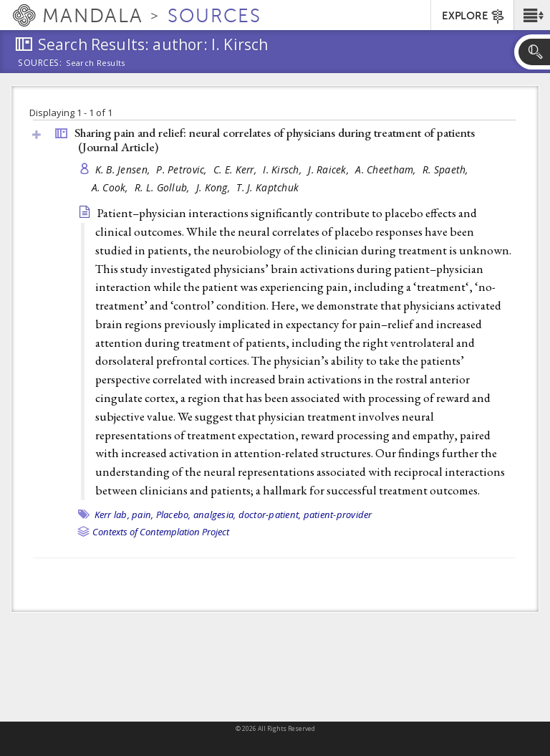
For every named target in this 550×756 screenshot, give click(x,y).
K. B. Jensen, (124, 169)
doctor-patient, (270, 515)
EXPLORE (474, 16)
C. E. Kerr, (236, 169)
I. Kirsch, (284, 169)
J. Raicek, (330, 169)
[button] (532, 15)
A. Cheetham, (387, 169)
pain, (143, 515)
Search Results (96, 63)
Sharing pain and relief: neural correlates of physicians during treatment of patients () (275, 140)
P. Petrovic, (183, 169)
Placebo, (174, 515)
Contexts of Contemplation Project (161, 532)
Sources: (40, 64)
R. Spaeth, (447, 169)
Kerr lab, (112, 515)
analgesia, (215, 515)
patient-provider (338, 515)
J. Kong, (214, 187)
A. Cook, (111, 187)
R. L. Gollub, (164, 187)
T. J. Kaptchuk (267, 187)
